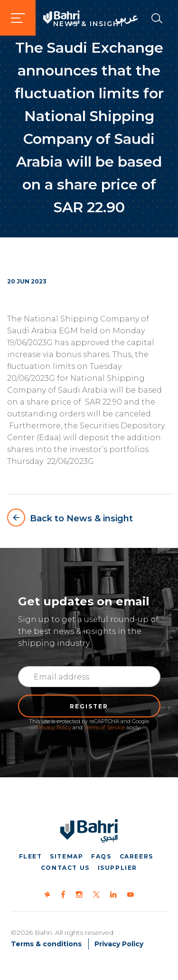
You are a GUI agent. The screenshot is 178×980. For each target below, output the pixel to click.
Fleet (31, 856)
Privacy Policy (54, 727)
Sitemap (66, 856)
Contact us (65, 868)
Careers (136, 856)
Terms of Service (104, 727)
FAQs (101, 856)
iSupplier (117, 868)
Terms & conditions (46, 944)
